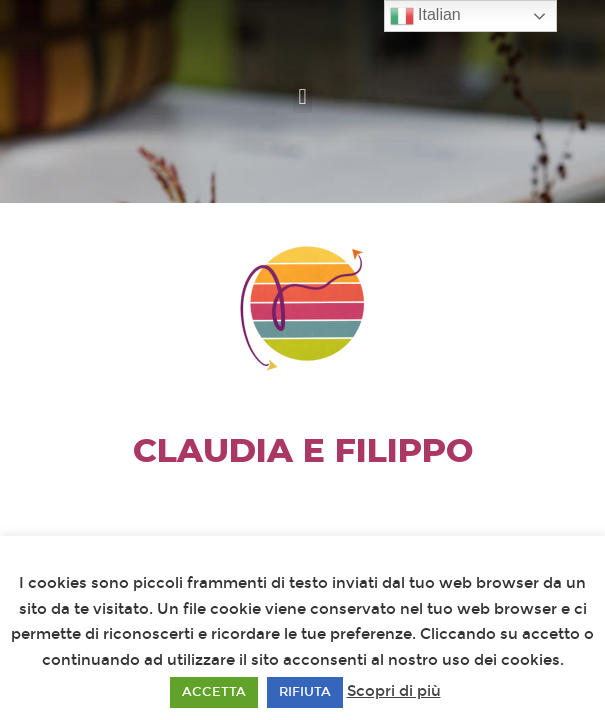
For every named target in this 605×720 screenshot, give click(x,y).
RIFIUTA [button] (305, 692)
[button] (302, 96)
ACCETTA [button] (214, 692)
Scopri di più (394, 691)
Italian (425, 16)
